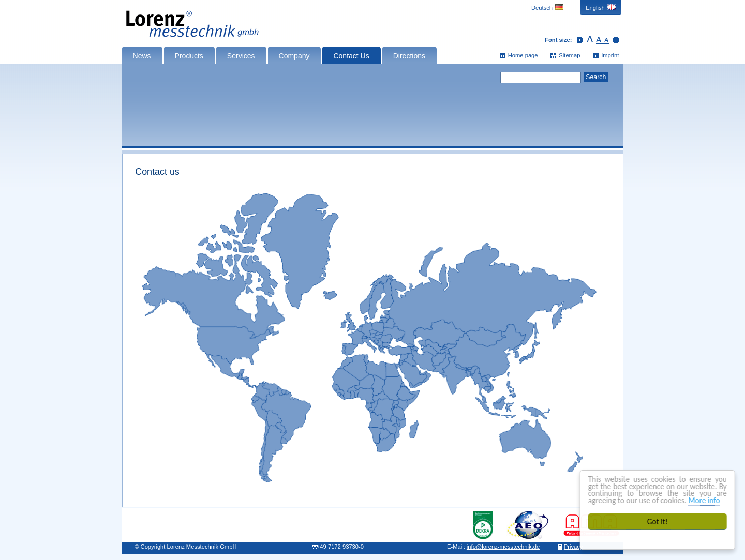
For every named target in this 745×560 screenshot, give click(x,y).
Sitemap (569, 55)
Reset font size (598, 40)
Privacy (573, 547)
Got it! (658, 521)
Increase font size (580, 40)
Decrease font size (616, 40)
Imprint (610, 55)
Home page (523, 55)
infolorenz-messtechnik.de (503, 547)
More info (704, 500)
